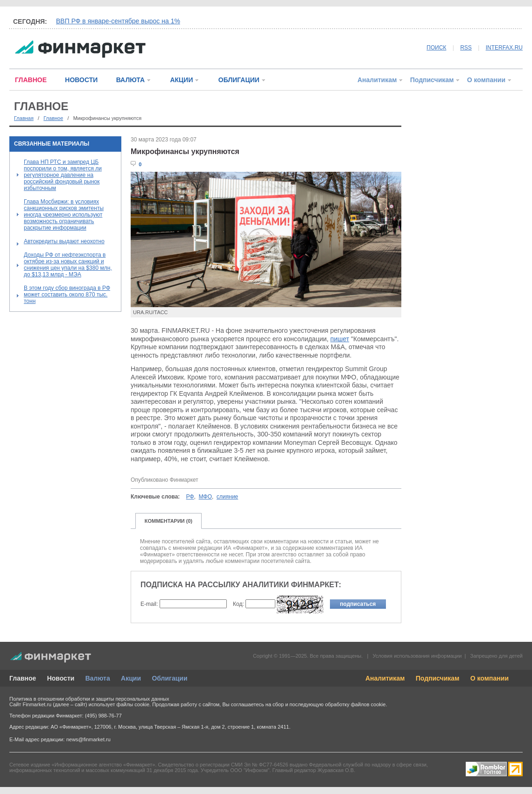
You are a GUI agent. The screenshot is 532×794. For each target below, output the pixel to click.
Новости (61, 678)
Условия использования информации (417, 656)
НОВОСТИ (81, 80)
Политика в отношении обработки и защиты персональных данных (89, 699)
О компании (486, 80)
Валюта (98, 678)
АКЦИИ (181, 80)
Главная (24, 118)
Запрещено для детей (497, 656)
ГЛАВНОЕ (31, 80)
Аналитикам (377, 80)
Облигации (169, 678)
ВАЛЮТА (130, 80)
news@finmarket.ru (88, 739)
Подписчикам (432, 80)
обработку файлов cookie (355, 704)
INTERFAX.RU (504, 48)
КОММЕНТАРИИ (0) (169, 521)
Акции (131, 678)
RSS (466, 48)
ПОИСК (436, 48)
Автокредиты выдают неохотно (64, 241)
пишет (340, 339)
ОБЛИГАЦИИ (239, 80)
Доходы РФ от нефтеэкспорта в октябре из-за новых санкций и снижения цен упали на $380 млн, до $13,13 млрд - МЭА (68, 265)
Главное (53, 118)
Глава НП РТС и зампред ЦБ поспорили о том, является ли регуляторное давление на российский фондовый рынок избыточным (63, 175)
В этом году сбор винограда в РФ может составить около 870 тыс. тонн (67, 295)
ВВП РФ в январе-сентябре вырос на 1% (118, 21)
